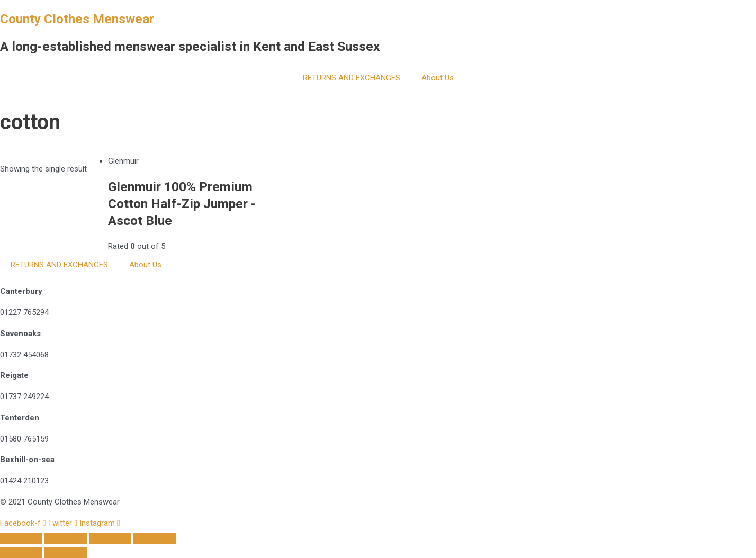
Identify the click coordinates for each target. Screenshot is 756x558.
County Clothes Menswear (77, 19)
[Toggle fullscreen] (110, 538)
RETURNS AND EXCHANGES (352, 78)
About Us (438, 78)
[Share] (66, 538)
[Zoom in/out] (155, 538)
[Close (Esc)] (21, 538)
